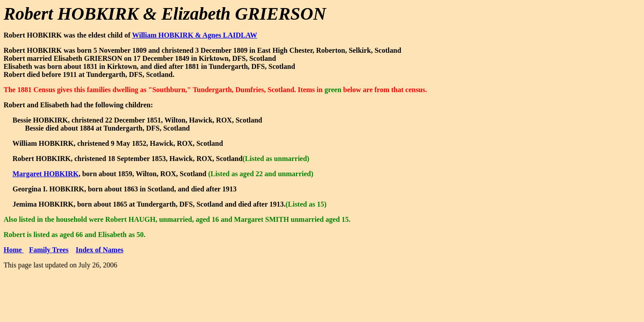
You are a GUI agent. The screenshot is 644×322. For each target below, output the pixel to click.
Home (14, 250)
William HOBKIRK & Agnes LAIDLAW (195, 35)
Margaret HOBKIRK (46, 174)
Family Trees (49, 250)
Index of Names (100, 250)
